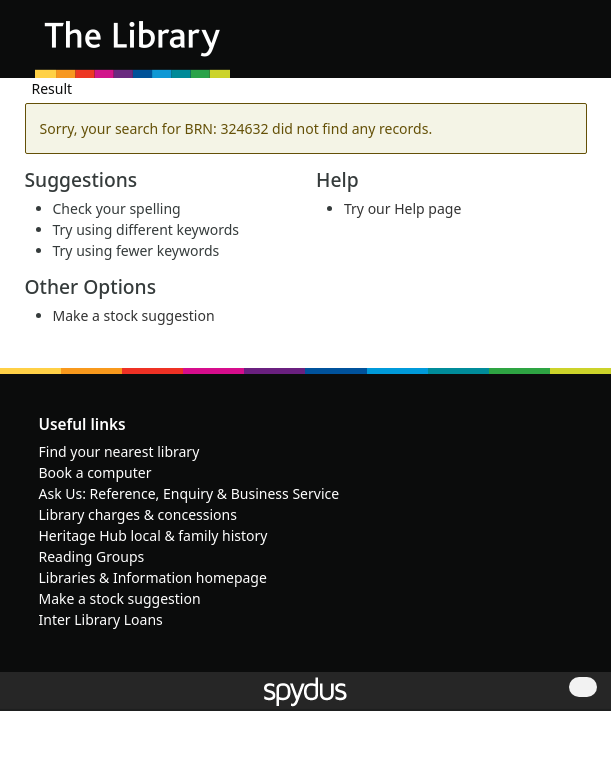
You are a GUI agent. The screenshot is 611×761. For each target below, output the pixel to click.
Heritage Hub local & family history (153, 535)
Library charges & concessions (138, 514)
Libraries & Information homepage (153, 577)
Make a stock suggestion (134, 315)
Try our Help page (402, 208)
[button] (541, 46)
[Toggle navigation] (565, 46)
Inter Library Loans (101, 619)
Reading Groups (92, 556)
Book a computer (95, 472)
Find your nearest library (119, 451)
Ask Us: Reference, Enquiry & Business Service (189, 493)
